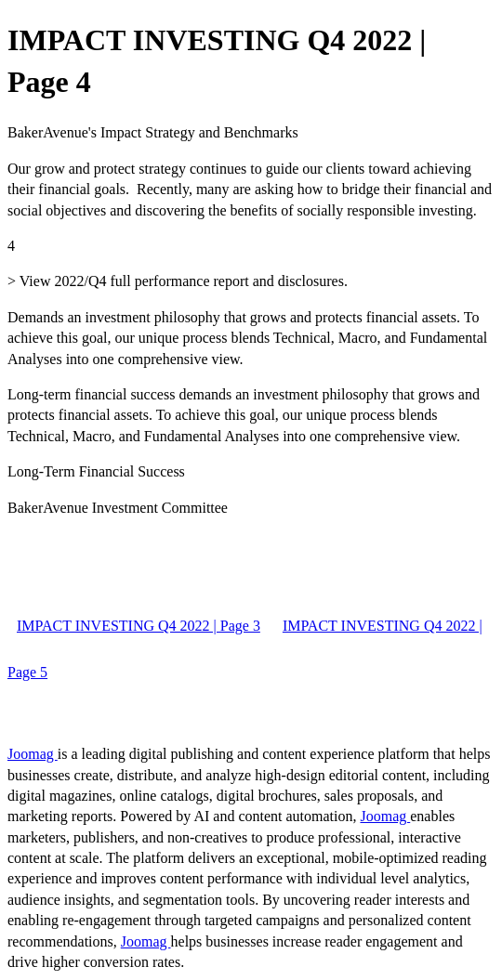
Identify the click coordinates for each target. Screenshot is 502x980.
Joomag (33, 754)
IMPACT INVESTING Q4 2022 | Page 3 (139, 626)
